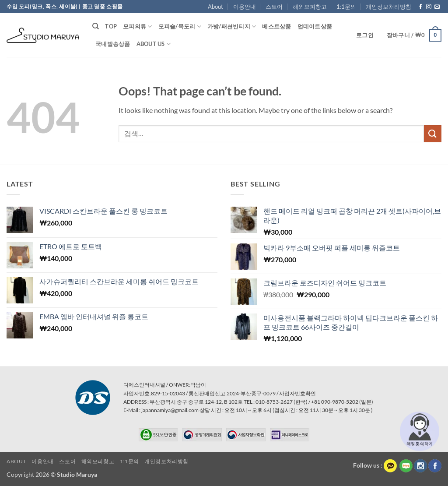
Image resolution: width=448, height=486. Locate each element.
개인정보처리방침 (388, 7)
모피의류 (137, 26)
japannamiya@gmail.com (170, 410)
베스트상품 (276, 26)
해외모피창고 (310, 7)
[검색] (96, 26)
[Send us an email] (437, 7)
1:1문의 (346, 7)
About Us (154, 44)
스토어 (274, 7)
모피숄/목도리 (180, 26)
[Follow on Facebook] (420, 7)
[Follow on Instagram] (429, 7)
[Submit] (433, 134)
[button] (365, 35)
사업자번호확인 (297, 393)
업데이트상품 (315, 26)
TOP (111, 26)
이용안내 (245, 7)
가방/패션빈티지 (232, 26)
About (215, 7)
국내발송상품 (113, 44)
